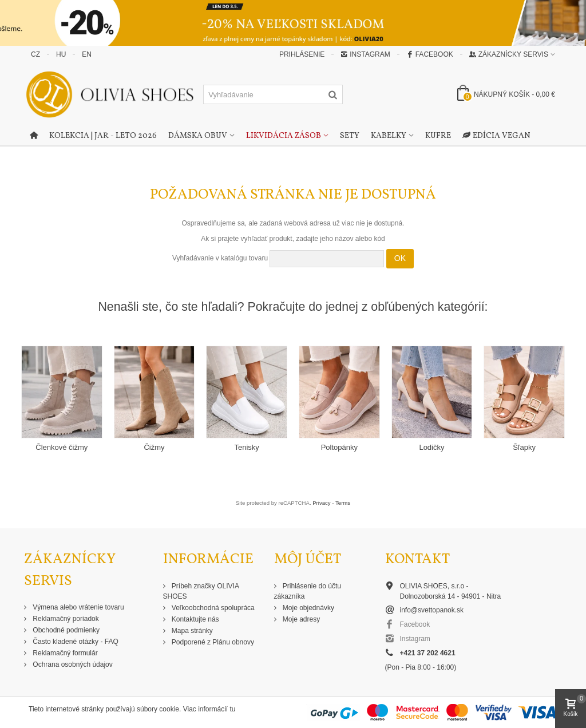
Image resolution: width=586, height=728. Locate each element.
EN (87, 54)
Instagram (365, 54)
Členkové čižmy (62, 447)
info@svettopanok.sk (432, 610)
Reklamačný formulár (64, 653)
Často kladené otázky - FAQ (75, 642)
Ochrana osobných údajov (72, 664)
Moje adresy (301, 619)
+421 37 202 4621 (428, 653)
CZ (35, 54)
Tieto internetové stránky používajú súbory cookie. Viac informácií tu (132, 709)
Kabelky (389, 136)
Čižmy (154, 447)
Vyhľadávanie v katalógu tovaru (220, 258)
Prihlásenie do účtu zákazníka (308, 591)
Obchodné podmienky (65, 630)
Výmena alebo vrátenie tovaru (78, 607)
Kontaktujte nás (195, 619)
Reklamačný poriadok (65, 619)
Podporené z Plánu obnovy (212, 642)
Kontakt (417, 559)
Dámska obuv (198, 136)
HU (61, 54)
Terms (343, 503)
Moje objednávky (308, 608)
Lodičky (431, 447)
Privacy (321, 503)
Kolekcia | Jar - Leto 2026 (103, 136)
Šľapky (524, 447)
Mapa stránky (191, 631)
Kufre (438, 136)
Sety (350, 136)
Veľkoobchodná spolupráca (212, 608)
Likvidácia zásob (284, 136)
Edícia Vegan (496, 136)
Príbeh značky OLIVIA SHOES (201, 591)
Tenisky (246, 447)
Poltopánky (339, 447)
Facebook (430, 54)
